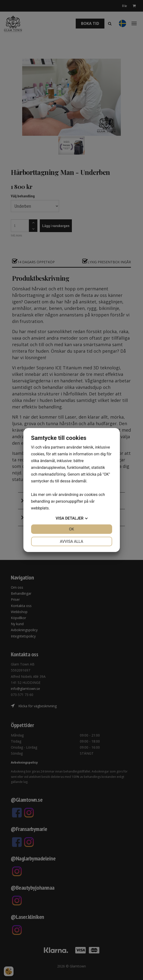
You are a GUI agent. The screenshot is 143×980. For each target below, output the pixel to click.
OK (71, 529)
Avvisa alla (71, 541)
